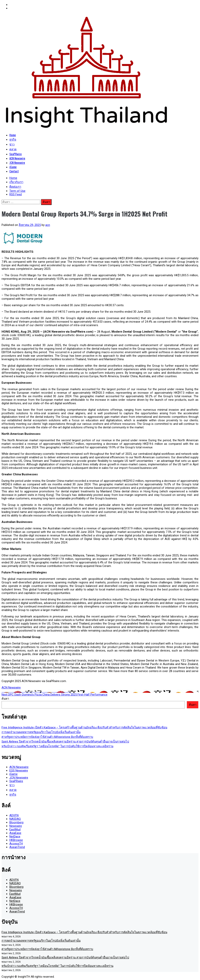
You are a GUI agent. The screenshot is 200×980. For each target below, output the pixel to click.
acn (48, 225)
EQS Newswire (19, 771)
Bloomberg (16, 822)
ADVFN (14, 815)
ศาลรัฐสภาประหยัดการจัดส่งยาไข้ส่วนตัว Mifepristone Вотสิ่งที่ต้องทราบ (47, 737)
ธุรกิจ (13, 139)
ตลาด (13, 149)
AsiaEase (15, 833)
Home (13, 135)
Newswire (16, 826)
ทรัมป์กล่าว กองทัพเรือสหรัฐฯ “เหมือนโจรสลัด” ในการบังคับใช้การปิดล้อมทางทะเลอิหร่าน (57, 746)
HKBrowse (16, 840)
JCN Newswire (17, 162)
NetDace (15, 837)
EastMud (15, 829)
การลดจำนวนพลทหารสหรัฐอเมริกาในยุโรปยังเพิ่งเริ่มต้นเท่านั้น (41, 732)
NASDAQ (15, 819)
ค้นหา (5, 699)
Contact (14, 171)
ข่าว (12, 144)
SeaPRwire (16, 154)
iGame (13, 167)
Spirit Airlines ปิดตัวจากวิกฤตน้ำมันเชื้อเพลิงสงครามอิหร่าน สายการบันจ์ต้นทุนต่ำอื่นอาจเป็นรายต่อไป (65, 742)
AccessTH (16, 844)
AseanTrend (17, 847)
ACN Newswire (17, 158)
